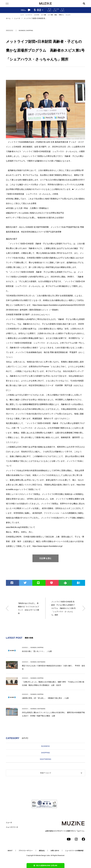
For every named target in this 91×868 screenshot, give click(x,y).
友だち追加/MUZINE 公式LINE (45, 865)
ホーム (8, 18)
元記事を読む (45, 558)
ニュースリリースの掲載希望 (74, 851)
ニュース (22, 15)
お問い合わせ (55, 851)
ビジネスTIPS (37, 15)
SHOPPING (30, 30)
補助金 (56, 15)
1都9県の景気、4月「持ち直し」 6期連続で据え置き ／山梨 (45, 698)
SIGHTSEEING (41, 662)
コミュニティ (68, 15)
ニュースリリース (29, 15)
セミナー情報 (50, 15)
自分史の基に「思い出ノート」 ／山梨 (37, 651)
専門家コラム (61, 15)
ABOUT (10, 851)
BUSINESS (22, 30)
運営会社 (42, 851)
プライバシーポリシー (26, 851)
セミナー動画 (43, 15)
